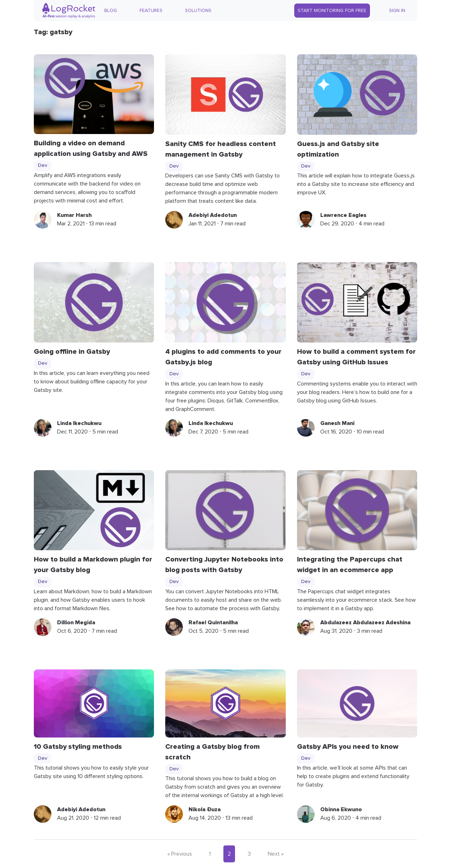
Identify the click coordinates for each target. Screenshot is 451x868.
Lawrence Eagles (343, 215)
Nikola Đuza (205, 809)
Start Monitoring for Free (332, 11)
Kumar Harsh (74, 215)
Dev (43, 165)
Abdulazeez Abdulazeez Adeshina (365, 623)
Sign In (397, 11)
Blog (111, 11)
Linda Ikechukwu (79, 423)
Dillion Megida (76, 623)
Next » (276, 854)
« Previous (180, 854)
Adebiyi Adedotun (213, 215)
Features (151, 11)
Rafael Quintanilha (213, 623)
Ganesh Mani (337, 423)
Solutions (198, 11)
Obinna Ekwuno (341, 809)
